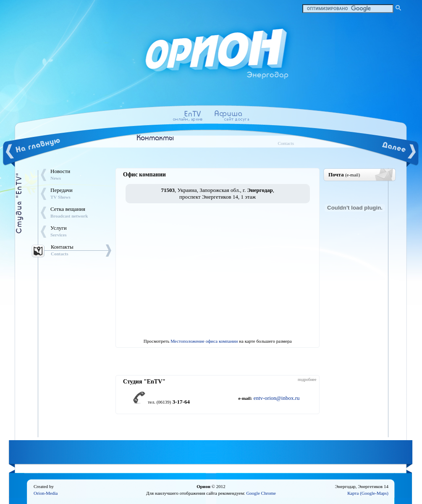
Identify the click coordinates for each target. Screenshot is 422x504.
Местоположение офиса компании (204, 341)
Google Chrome (261, 493)
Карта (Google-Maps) (368, 493)
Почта (344, 175)
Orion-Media (46, 493)
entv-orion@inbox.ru (277, 398)
